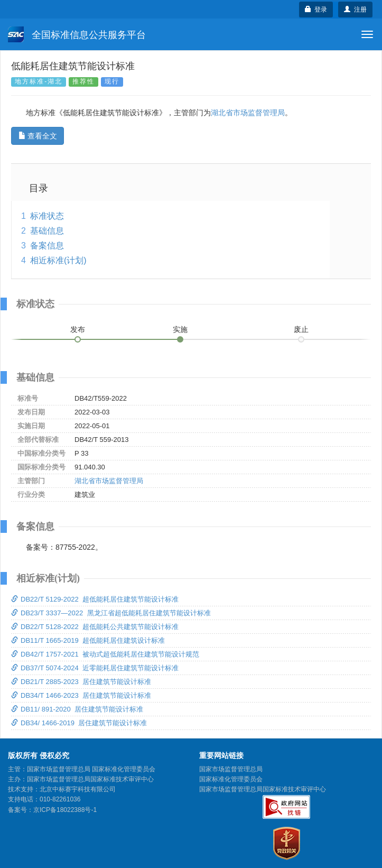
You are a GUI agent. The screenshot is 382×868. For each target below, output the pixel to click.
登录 (316, 10)
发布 (78, 329)
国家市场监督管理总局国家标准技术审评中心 (263, 789)
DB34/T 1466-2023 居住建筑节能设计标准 (81, 695)
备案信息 (47, 246)
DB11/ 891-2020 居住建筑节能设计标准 (77, 709)
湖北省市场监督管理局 (248, 113)
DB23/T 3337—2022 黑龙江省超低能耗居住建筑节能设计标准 (111, 613)
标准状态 (47, 216)
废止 (301, 329)
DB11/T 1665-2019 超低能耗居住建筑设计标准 (88, 640)
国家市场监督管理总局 (231, 769)
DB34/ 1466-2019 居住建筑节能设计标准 (79, 723)
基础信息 (47, 231)
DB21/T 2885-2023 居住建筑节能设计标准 (81, 682)
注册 (355, 10)
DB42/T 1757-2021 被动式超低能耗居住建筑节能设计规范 (105, 654)
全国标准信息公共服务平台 (77, 34)
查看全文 (38, 136)
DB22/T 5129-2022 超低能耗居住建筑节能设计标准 (95, 599)
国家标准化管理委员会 (231, 779)
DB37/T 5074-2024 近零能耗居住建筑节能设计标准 (95, 668)
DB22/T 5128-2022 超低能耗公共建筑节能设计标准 (95, 627)
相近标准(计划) (58, 260)
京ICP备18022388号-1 (65, 810)
